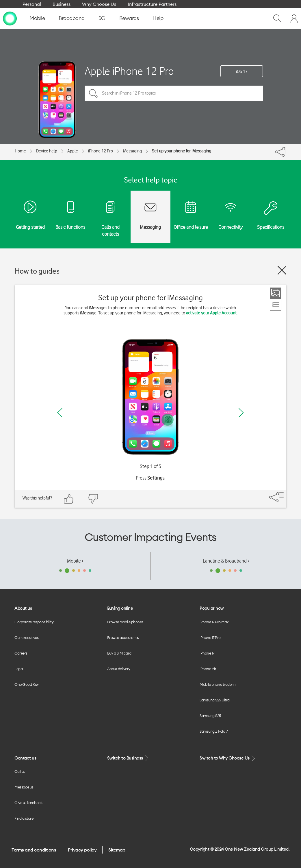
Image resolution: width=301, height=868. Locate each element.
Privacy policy (82, 850)
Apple (73, 151)
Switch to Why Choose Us (228, 758)
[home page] (10, 18)
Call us (20, 771)
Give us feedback (28, 803)
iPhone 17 (207, 653)
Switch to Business (129, 758)
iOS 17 (242, 71)
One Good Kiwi (27, 684)
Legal (19, 669)
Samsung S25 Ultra (215, 700)
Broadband (72, 18)
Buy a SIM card (119, 653)
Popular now (212, 608)
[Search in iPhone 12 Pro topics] (174, 93)
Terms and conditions (34, 850)
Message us (24, 787)
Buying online (120, 608)
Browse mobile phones (125, 622)
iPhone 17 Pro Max (214, 622)
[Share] (286, 150)
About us (23, 608)
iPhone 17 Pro (210, 637)
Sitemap (117, 850)
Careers (21, 653)
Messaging (132, 151)
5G (102, 18)
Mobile (37, 18)
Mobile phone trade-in (218, 684)
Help (158, 18)
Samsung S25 (210, 716)
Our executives (26, 637)
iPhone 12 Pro (101, 151)
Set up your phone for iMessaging (182, 151)
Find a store (24, 818)
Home (20, 151)
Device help (47, 151)
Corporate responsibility (34, 622)
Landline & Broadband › (226, 561)
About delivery (119, 669)
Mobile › (75, 561)
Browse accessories (123, 637)
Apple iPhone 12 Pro (129, 71)
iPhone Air (208, 669)
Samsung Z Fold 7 (213, 731)
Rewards (129, 18)
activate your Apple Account (211, 313)
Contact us (25, 758)
